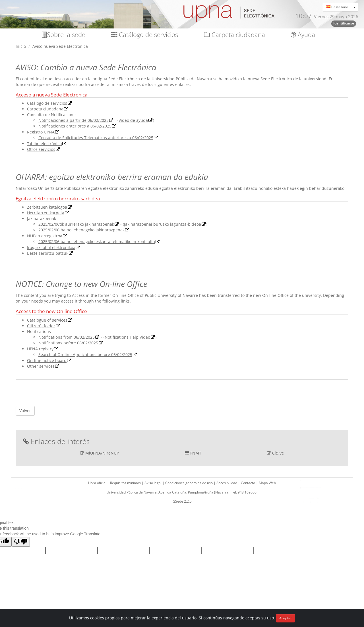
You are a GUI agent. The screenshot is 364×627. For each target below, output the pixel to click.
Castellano (337, 7)
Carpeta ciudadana (234, 35)
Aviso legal (153, 483)
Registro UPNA (41, 132)
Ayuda (303, 35)
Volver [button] (25, 411)
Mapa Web (267, 483)
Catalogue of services (47, 320)
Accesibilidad (227, 483)
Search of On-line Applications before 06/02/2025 (85, 354)
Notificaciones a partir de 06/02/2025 (74, 120)
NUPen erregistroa (45, 236)
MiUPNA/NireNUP (102, 453)
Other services (41, 366)
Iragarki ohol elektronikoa (51, 247)
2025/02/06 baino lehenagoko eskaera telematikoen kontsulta (97, 241)
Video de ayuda (133, 120)
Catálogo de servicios (144, 35)
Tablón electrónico (44, 144)
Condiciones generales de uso (189, 483)
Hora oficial (98, 483)
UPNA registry (40, 349)
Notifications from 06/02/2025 (67, 337)
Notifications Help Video (127, 337)
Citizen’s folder (41, 326)
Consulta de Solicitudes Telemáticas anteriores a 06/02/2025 (96, 138)
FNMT (196, 453)
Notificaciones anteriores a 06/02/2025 (75, 126)
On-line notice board (47, 360)
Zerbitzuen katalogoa (47, 207)
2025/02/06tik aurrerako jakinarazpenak (76, 224)
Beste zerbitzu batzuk (48, 253)
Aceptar (286, 618)
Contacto (248, 483)
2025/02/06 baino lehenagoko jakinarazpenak (81, 230)
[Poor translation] (21, 542)
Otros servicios (41, 149)
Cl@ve (278, 453)
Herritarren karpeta (46, 213)
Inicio (21, 46)
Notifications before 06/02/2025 (68, 343)
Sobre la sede (64, 35)
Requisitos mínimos (126, 483)
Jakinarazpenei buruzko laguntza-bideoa (163, 224)
